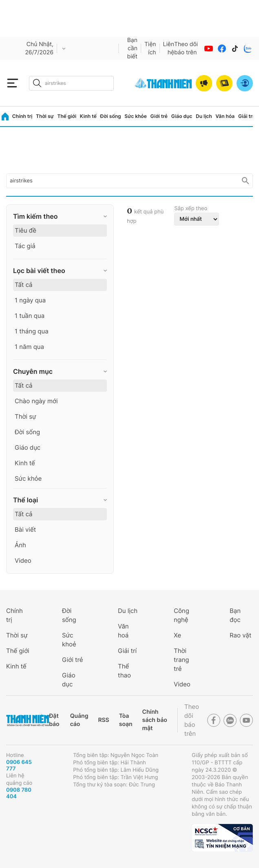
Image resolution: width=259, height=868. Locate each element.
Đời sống (111, 116)
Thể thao (124, 671)
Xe (177, 635)
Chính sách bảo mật (155, 720)
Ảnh (20, 545)
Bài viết (25, 529)
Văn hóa (225, 116)
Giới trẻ (159, 116)
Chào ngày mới (36, 401)
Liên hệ (169, 48)
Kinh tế (88, 116)
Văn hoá (123, 631)
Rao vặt (240, 635)
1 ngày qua (30, 300)
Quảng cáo (79, 720)
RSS (103, 720)
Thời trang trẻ (181, 660)
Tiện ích (150, 48)
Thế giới (67, 116)
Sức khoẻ (69, 640)
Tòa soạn (126, 720)
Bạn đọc (235, 615)
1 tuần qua (30, 316)
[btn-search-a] (37, 83)
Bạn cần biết (132, 48)
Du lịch (204, 116)
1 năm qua (29, 347)
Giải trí (246, 116)
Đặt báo (54, 720)
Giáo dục (182, 116)
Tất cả (24, 285)
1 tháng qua (32, 331)
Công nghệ (182, 615)
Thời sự (45, 116)
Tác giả (25, 246)
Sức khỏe (135, 116)
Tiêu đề (25, 230)
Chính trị (22, 116)
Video (23, 561)
